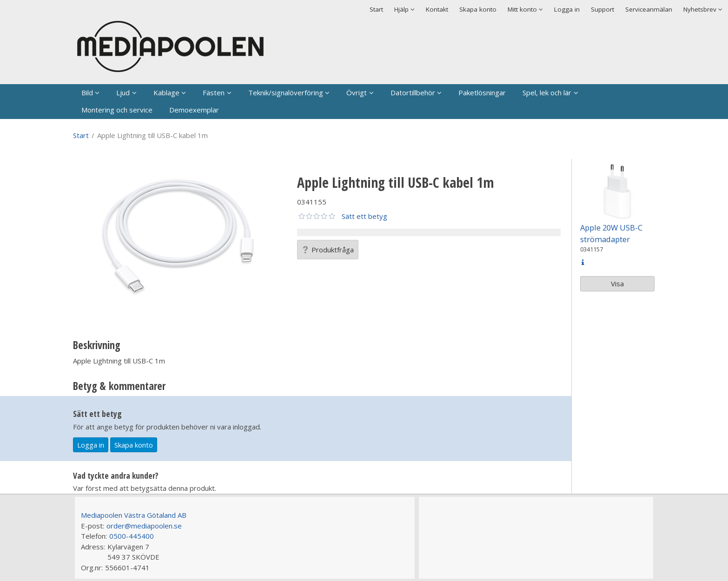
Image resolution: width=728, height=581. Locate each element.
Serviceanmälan (649, 9)
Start (376, 9)
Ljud (123, 92)
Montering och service (117, 110)
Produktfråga (328, 250)
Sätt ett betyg (364, 216)
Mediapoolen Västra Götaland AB (134, 515)
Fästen (214, 92)
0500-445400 (132, 536)
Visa (617, 284)
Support (602, 9)
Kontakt (437, 9)
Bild (87, 92)
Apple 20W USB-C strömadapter (611, 233)
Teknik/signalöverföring (286, 92)
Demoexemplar (194, 110)
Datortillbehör (413, 92)
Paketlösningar (482, 92)
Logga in (567, 9)
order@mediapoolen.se (144, 526)
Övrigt (357, 92)
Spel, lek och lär (547, 92)
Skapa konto (478, 9)
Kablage (166, 92)
